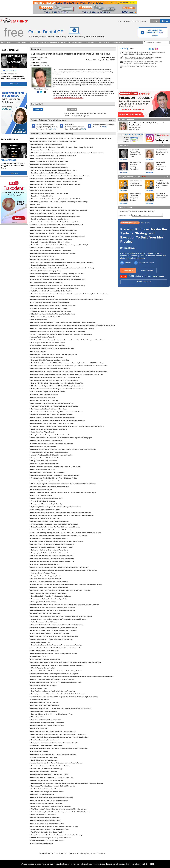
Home (120, 21)
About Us (127, 21)
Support (144, 21)
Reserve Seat (134, 129)
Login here (86, 116)
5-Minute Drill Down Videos (50, 42)
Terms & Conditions (98, 853)
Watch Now (14, 84)
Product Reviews (104, 42)
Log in (155, 21)
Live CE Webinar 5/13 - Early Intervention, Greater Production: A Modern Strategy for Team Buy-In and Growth (144, 53)
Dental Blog (34, 42)
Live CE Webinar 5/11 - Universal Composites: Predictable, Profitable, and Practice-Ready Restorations (143, 58)
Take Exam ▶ (72, 109)
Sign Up (165, 21)
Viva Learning (45, 65)
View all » (112, 120)
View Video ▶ (38, 109)
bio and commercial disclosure (72, 98)
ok (152, 864)
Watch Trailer (144, 282)
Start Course (128, 270)
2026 (95, 60)
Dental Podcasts (22, 42)
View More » (163, 146)
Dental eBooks (77, 42)
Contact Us (136, 21)
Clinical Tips (65, 42)
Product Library (90, 42)
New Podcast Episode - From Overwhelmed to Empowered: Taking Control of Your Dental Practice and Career (143, 62)
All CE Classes (6, 42)
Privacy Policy (86, 853)
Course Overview (147, 270)
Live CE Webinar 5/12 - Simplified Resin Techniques (141, 66)
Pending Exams (117, 42)
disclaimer (57, 98)
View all (131, 49)
